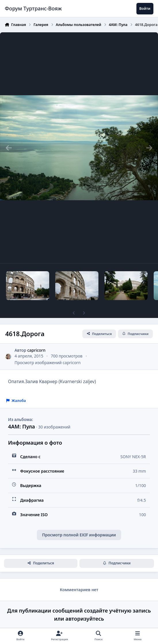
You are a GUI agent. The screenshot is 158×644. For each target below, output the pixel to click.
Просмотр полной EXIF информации (79, 535)
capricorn (36, 350)
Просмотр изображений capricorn (47, 363)
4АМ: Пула (22, 426)
